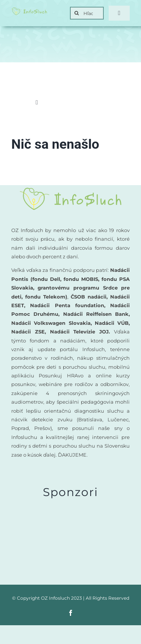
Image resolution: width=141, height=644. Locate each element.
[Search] (76, 13)
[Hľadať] (87, 13)
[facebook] (71, 613)
